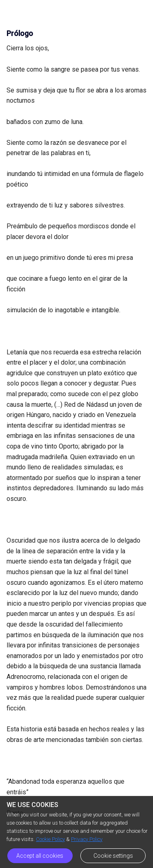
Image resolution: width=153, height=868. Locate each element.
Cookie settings (113, 856)
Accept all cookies (40, 856)
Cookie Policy (50, 839)
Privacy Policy (87, 839)
